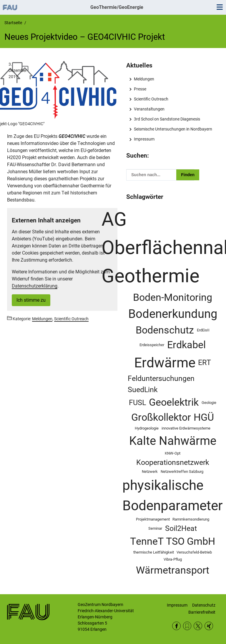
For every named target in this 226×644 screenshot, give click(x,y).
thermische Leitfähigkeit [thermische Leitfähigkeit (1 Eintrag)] (154, 552)
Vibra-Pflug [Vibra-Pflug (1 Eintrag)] (173, 559)
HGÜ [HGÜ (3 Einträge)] (204, 417)
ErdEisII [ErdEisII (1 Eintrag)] (203, 330)
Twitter (198, 626)
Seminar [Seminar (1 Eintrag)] (155, 528)
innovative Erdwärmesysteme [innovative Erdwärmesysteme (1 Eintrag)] (186, 428)
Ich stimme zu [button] (31, 300)
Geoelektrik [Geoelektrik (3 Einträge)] (174, 402)
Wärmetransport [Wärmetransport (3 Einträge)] (173, 570)
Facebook (176, 626)
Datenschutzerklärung (35, 286)
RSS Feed (187, 626)
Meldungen (144, 79)
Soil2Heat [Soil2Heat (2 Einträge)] (181, 528)
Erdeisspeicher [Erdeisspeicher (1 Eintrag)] (152, 345)
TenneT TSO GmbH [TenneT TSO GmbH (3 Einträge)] (173, 541)
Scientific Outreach (151, 99)
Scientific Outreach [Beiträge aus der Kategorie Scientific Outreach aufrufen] (71, 319)
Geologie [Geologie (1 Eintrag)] (209, 403)
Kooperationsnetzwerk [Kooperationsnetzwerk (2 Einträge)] (173, 462)
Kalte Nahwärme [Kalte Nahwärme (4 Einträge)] (173, 441)
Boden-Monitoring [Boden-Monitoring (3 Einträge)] (173, 297)
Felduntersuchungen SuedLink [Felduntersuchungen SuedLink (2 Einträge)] (161, 384)
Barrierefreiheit (202, 612)
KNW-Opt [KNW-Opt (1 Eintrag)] (173, 453)
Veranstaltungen (149, 109)
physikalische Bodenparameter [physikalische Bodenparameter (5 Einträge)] (173, 495)
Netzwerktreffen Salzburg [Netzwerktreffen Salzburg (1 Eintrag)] (182, 472)
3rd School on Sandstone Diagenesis (167, 119)
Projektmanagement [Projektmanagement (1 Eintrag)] (153, 519)
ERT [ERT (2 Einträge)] (205, 363)
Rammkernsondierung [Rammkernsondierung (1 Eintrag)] (191, 519)
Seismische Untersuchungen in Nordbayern (173, 129)
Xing (209, 626)
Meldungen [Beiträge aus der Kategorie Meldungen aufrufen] (42, 319)
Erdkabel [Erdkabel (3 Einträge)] (186, 345)
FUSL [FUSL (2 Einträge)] (137, 403)
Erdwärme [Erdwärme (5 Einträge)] (165, 363)
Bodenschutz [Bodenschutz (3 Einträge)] (165, 330)
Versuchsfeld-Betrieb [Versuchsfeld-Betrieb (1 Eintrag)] (194, 552)
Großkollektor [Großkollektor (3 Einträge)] (161, 417)
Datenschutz (204, 605)
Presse (140, 89)
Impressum (144, 139)
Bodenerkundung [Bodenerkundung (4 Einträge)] (173, 314)
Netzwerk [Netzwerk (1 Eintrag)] (150, 472)
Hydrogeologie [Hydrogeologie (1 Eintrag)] (147, 428)
